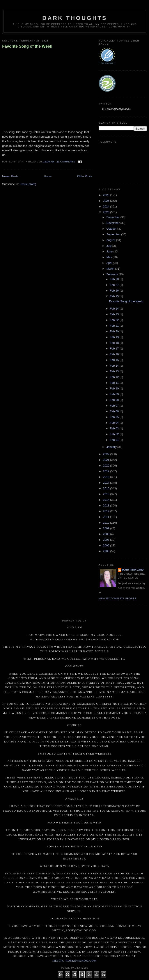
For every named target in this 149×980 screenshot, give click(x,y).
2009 (107, 528)
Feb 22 (115, 320)
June (110, 251)
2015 (107, 494)
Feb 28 (115, 279)
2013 (107, 505)
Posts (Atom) (28, 184)
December (114, 217)
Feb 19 (115, 337)
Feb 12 (115, 377)
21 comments (66, 162)
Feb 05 (115, 417)
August (111, 240)
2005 (107, 551)
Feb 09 (115, 394)
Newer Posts (10, 176)
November (114, 223)
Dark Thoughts (75, 18)
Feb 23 (115, 314)
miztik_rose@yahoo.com (75, 961)
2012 (107, 511)
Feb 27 (115, 285)
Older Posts (85, 176)
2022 (107, 454)
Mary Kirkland (133, 570)
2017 (107, 483)
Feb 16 (115, 354)
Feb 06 (115, 411)
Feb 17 (115, 349)
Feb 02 (115, 434)
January (112, 447)
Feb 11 (115, 383)
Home (48, 176)
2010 (107, 523)
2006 (107, 545)
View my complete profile (118, 599)
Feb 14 (115, 366)
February (113, 274)
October (112, 229)
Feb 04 (115, 423)
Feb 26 (115, 291)
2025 (107, 201)
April (110, 263)
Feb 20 (115, 331)
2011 (107, 517)
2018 (107, 477)
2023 (107, 212)
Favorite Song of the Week (27, 46)
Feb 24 (115, 309)
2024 (107, 206)
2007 (107, 540)
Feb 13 (115, 371)
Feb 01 (115, 440)
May (110, 257)
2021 (107, 460)
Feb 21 (115, 326)
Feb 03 (115, 428)
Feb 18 (115, 343)
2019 (107, 471)
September (114, 234)
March (111, 269)
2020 (107, 466)
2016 (107, 488)
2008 (107, 534)
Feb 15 (115, 360)
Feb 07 (115, 406)
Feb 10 (115, 388)
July (109, 246)
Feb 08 (115, 400)
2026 (107, 195)
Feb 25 (115, 296)
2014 (107, 500)
